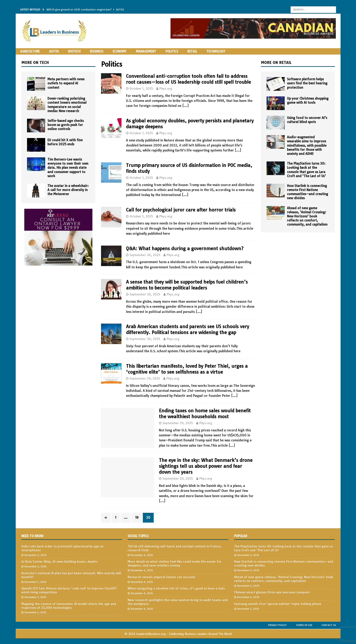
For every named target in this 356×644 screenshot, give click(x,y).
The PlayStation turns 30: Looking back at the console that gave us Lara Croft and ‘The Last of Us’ (306, 170)
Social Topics (138, 536)
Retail (192, 51)
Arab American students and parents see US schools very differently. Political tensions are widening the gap (188, 329)
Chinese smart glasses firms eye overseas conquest (272, 592)
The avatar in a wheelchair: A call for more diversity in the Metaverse (68, 190)
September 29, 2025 (145, 378)
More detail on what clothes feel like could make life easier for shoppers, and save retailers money (174, 563)
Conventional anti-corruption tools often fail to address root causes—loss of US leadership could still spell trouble (188, 79)
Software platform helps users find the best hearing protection (307, 83)
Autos (54, 51)
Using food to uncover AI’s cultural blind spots (307, 120)
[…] (185, 106)
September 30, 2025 (145, 255)
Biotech (74, 51)
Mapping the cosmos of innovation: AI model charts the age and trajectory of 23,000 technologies (69, 606)
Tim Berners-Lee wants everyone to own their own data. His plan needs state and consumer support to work (68, 168)
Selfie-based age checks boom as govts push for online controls (66, 125)
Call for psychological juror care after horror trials (181, 210)
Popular (241, 536)
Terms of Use (304, 625)
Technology (216, 51)
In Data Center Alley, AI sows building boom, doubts (59, 561)
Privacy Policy (277, 625)
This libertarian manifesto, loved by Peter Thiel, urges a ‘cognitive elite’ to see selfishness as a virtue (187, 369)
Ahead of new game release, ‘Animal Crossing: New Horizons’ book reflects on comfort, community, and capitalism (307, 216)
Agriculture (30, 51)
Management (146, 51)
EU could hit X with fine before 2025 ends (65, 142)
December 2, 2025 (35, 582)
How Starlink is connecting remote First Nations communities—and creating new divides (308, 192)
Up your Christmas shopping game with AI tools (308, 101)
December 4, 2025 (142, 555)
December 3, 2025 (36, 555)
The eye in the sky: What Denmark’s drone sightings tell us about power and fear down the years (206, 466)
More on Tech (35, 63)
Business (97, 51)
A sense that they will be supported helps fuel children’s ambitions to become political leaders (187, 285)
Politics (172, 51)
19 (137, 518)
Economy (120, 51)
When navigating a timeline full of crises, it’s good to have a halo (176, 588)
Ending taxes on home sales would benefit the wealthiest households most (205, 414)
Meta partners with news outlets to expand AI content (66, 83)
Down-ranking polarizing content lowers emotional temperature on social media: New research (67, 105)
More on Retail (276, 63)
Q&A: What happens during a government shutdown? (185, 248)
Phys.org (166, 88)
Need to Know (32, 536)
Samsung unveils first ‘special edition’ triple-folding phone (278, 604)
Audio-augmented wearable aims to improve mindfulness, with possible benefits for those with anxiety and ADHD (307, 145)
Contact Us (329, 625)
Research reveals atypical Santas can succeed (161, 577)
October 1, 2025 (141, 88)
